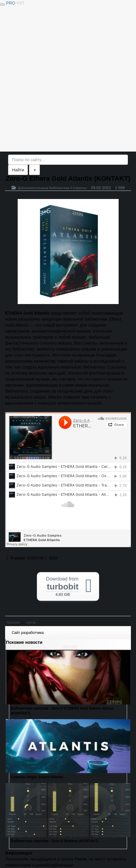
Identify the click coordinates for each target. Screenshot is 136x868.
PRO (15, 3)
